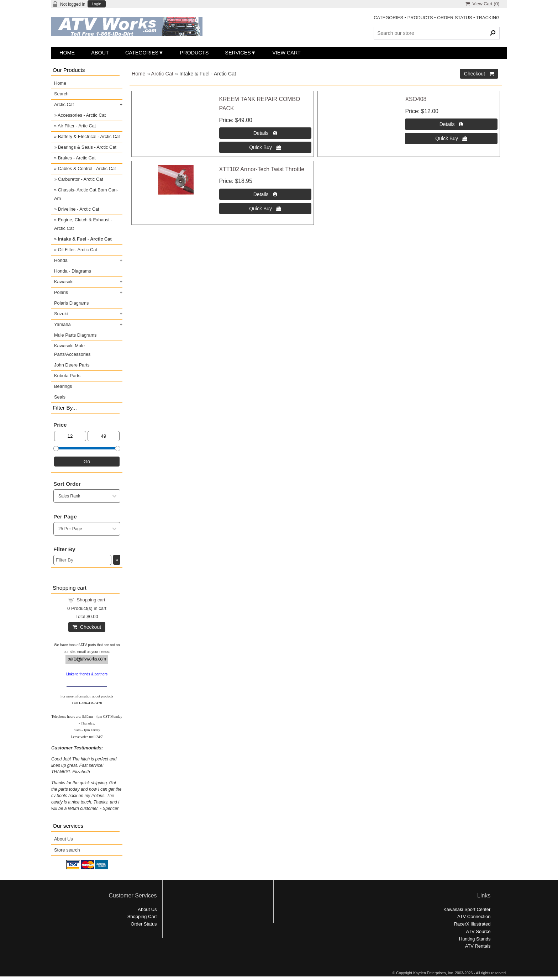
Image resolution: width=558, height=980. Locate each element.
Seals (60, 397)
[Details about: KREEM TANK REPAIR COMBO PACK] (265, 133)
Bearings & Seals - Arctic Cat (87, 147)
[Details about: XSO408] (451, 124)
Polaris (61, 292)
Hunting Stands (475, 939)
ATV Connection (474, 916)
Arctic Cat (162, 74)
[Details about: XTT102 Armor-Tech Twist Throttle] (265, 194)
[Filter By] (82, 560)
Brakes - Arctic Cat (77, 158)
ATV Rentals (478, 946)
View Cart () (482, 4)
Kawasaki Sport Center (467, 909)
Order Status (144, 924)
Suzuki (61, 314)
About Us (64, 839)
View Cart (286, 53)
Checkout (87, 627)
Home (67, 53)
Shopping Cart (142, 916)
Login (97, 4)
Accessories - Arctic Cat (82, 115)
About (100, 53)
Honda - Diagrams (73, 271)
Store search (67, 850)
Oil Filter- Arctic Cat (78, 250)
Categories (142, 53)
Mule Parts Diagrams (75, 335)
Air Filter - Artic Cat (77, 126)
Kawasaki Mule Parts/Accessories (72, 350)
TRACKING (488, 18)
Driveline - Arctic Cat (79, 209)
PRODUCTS (420, 18)
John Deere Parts (72, 365)
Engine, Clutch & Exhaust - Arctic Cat (83, 224)
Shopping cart (91, 600)
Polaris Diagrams (71, 303)
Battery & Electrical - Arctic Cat (89, 136)
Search (61, 94)
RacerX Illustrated (472, 924)
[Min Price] (70, 436)
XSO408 (416, 99)
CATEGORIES (388, 18)
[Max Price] (104, 436)
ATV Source (478, 931)
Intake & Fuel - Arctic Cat (85, 239)
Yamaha (62, 324)
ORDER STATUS (454, 18)
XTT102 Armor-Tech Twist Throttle (262, 169)
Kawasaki (64, 282)
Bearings (63, 386)
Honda (61, 260)
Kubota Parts (67, 376)
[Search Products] (437, 33)
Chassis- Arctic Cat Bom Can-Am (86, 194)
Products (194, 53)
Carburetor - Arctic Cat (81, 179)
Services (238, 53)
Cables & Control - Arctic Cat (87, 168)
